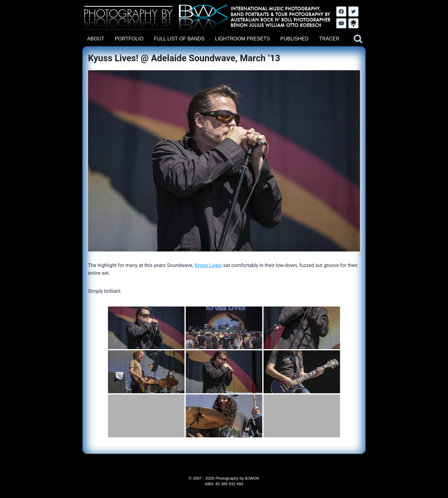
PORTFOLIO (129, 39)
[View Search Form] (358, 39)
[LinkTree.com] (353, 23)
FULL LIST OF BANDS (179, 39)
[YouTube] (341, 23)
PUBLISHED (294, 39)
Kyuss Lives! (208, 265)
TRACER (329, 39)
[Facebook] (341, 12)
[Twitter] (353, 12)
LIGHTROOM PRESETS (242, 39)
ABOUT (96, 39)
